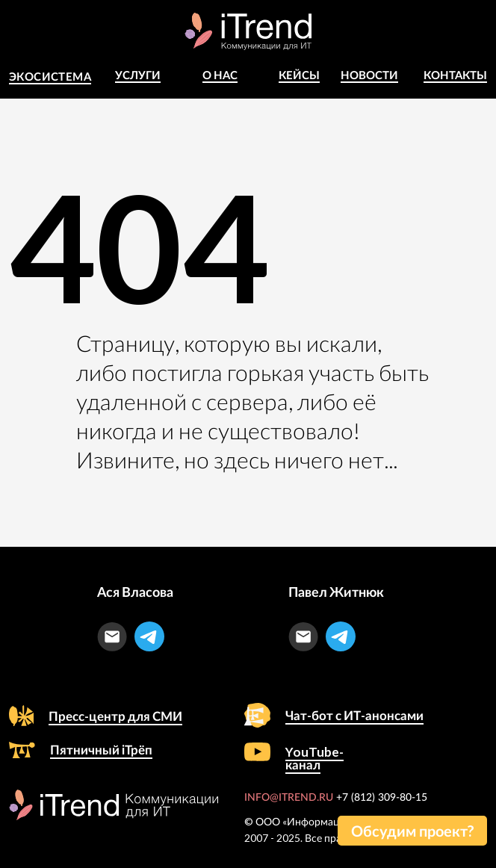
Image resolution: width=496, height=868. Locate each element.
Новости (369, 75)
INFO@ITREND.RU (289, 798)
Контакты (455, 75)
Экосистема (50, 76)
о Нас (220, 75)
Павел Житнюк (336, 592)
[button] (412, 831)
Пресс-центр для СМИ (115, 716)
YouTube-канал (314, 758)
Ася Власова (135, 592)
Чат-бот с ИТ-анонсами (354, 715)
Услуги (138, 75)
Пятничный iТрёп (101, 750)
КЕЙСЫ (299, 75)
